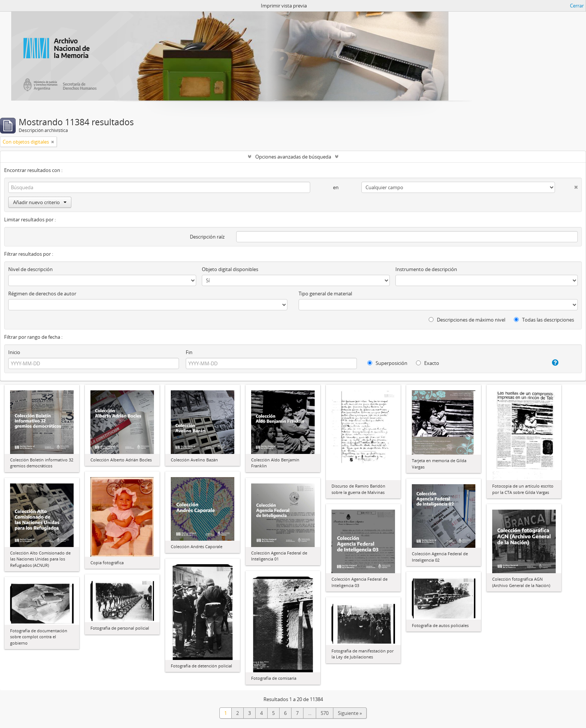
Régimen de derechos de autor (42, 294)
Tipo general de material (325, 294)
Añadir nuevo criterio (40, 202)
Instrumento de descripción (426, 269)
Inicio (14, 352)
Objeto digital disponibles (230, 269)
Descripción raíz (207, 237)
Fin (189, 352)
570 (325, 713)
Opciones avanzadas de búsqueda (293, 157)
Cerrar (577, 6)
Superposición (387, 363)
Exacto (428, 363)
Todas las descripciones (544, 320)
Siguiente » (350, 713)
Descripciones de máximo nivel (467, 320)
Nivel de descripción (30, 269)
